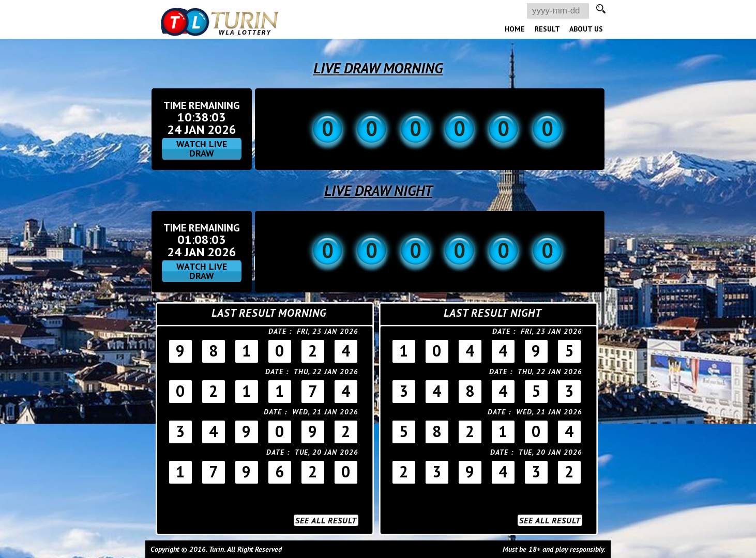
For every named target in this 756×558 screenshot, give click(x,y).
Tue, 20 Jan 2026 (327, 452)
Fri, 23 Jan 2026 (328, 331)
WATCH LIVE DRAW (202, 149)
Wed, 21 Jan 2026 (325, 412)
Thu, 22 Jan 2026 (326, 371)
